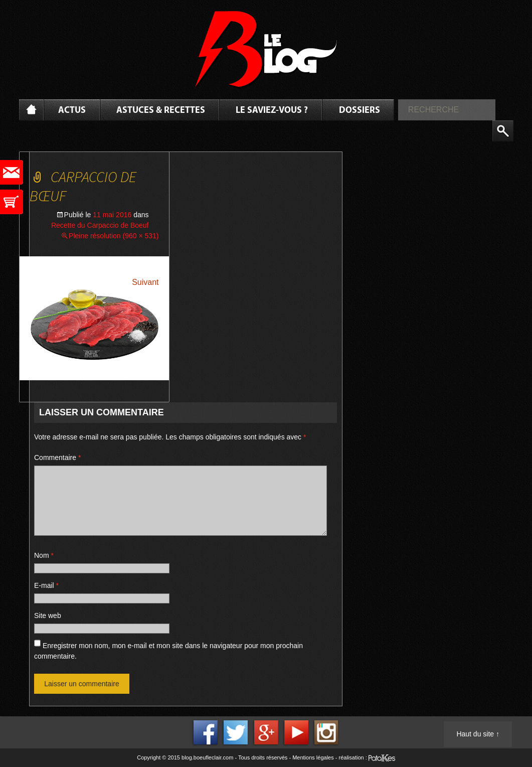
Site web (48, 616)
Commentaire (57, 457)
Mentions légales (313, 757)
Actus (72, 111)
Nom (44, 555)
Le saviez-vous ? (272, 111)
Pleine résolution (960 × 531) (114, 236)
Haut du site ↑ (478, 734)
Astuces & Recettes (161, 111)
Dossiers (360, 111)
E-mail (46, 585)
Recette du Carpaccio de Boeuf (100, 225)
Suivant (145, 282)
